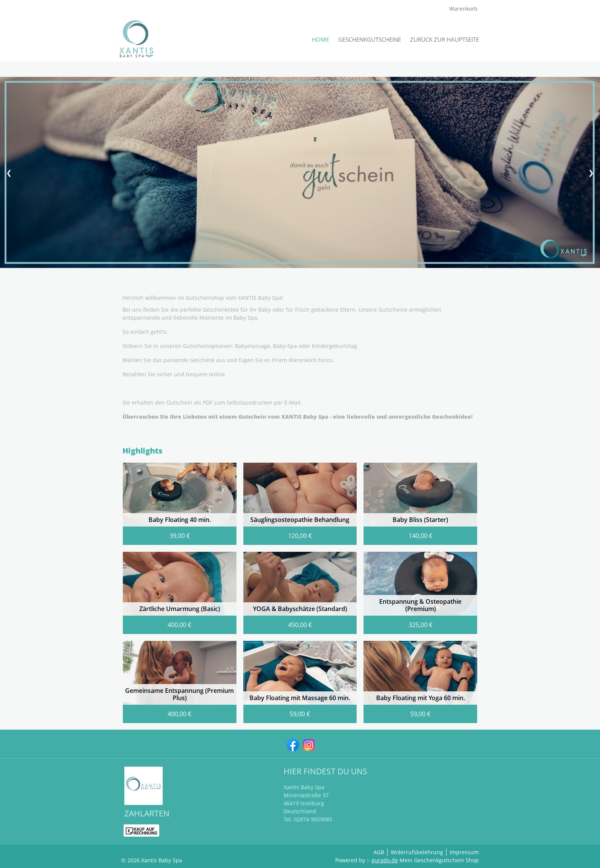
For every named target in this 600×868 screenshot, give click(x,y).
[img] (136, 39)
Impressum (464, 852)
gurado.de (385, 860)
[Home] (320, 40)
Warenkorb (464, 9)
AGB (379, 852)
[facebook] (292, 744)
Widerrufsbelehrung (417, 852)
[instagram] (308, 744)
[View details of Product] (180, 504)
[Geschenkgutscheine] (370, 40)
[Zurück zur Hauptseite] (445, 40)
